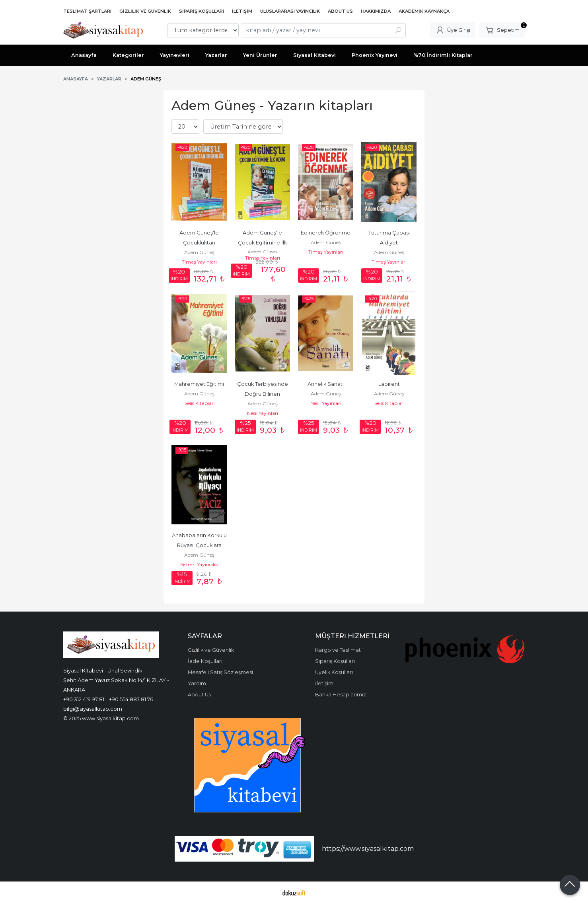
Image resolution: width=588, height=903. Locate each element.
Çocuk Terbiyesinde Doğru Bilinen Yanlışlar (263, 394)
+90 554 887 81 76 (131, 699)
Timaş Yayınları (199, 262)
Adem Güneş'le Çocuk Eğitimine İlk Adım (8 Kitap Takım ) (262, 243)
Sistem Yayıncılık (199, 564)
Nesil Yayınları (263, 413)
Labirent (389, 384)
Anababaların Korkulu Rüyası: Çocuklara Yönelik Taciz (200, 545)
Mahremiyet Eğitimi (199, 384)
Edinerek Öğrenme (326, 233)
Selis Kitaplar (199, 403)
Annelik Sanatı (326, 384)
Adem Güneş (199, 252)
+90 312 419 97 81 (84, 699)
